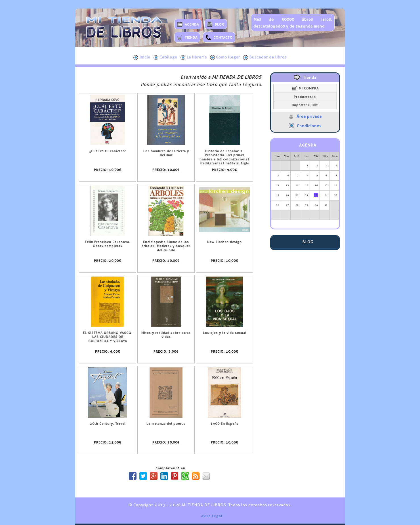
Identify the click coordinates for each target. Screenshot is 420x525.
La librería (194, 57)
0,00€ (305, 105)
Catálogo (165, 57)
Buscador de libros (265, 57)
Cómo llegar (225, 57)
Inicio (142, 57)
